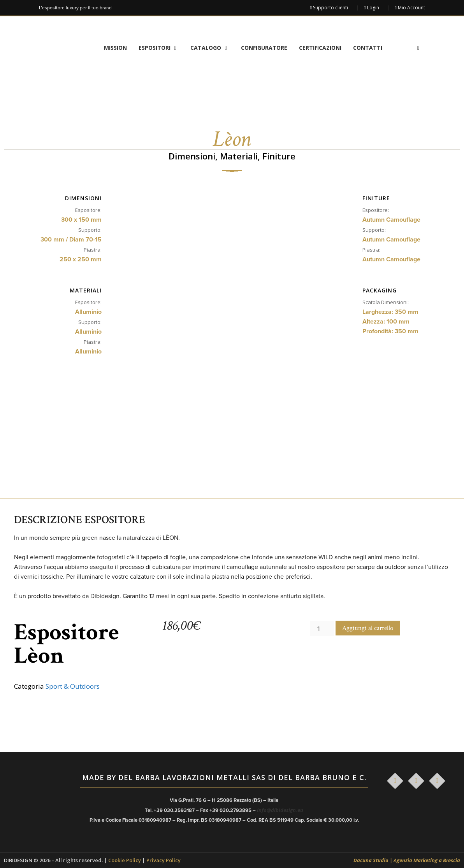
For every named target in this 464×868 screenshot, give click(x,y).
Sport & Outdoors (73, 686)
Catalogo (213, 48)
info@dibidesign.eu (280, 810)
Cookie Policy (125, 860)
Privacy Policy (163, 860)
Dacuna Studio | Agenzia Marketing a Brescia (407, 860)
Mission (115, 48)
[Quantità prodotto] (322, 628)
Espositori (162, 48)
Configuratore (264, 48)
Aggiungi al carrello (368, 628)
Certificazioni (320, 48)
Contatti (368, 48)
